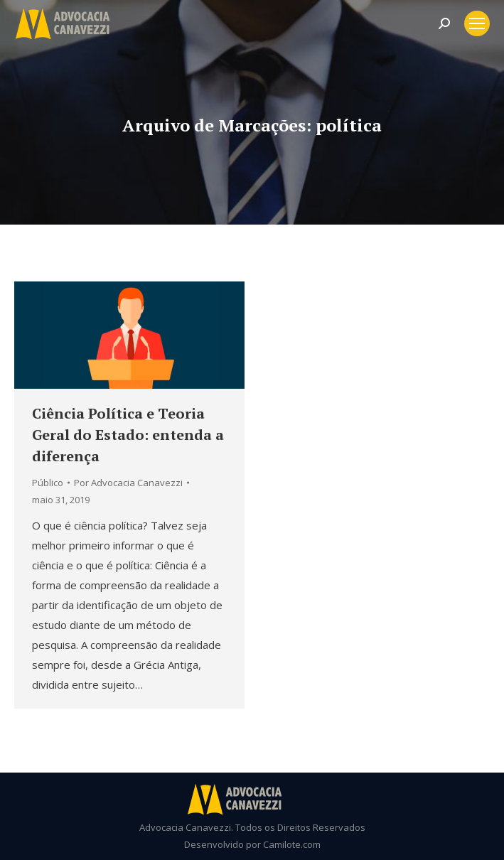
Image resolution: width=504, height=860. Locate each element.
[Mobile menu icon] (477, 23)
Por (128, 483)
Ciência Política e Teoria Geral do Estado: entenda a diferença (128, 435)
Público (48, 483)
